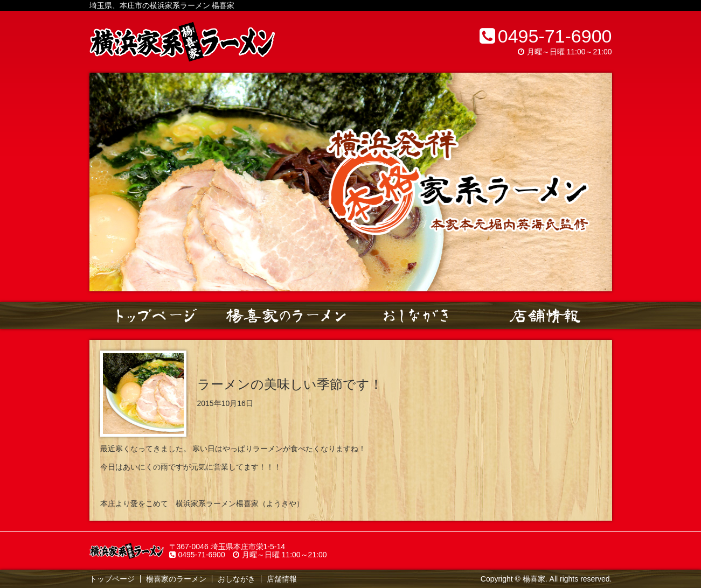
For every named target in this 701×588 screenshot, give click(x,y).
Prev (103, 182)
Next (598, 182)
